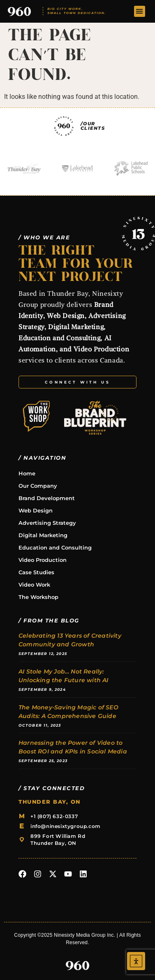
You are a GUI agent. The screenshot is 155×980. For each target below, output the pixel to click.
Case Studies (36, 572)
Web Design (36, 510)
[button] (140, 11)
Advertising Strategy (47, 523)
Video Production (43, 560)
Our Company (38, 486)
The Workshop (38, 597)
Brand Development (47, 498)
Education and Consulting (55, 547)
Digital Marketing (43, 535)
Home (27, 473)
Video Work (34, 585)
